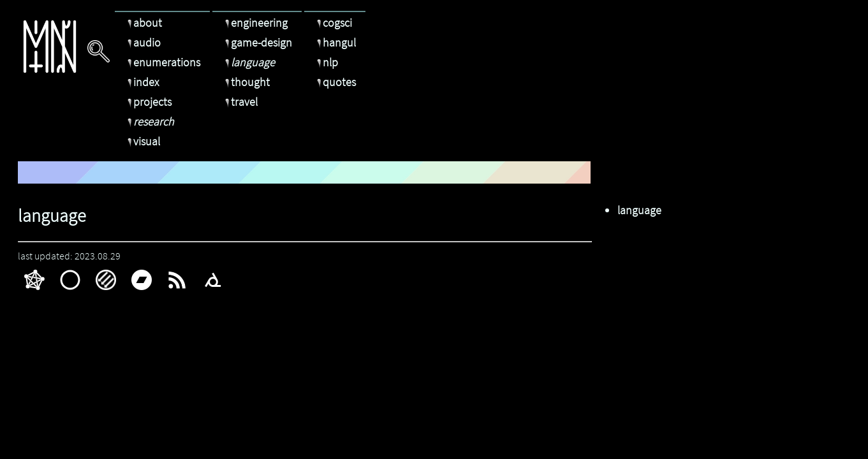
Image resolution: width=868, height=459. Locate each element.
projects (148, 102)
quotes (335, 82)
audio (143, 42)
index (142, 82)
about (143, 23)
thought (246, 82)
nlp (326, 62)
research (149, 121)
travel (240, 102)
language (248, 62)
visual (142, 141)
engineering (255, 23)
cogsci (333, 23)
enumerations (162, 62)
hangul (335, 42)
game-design (257, 42)
